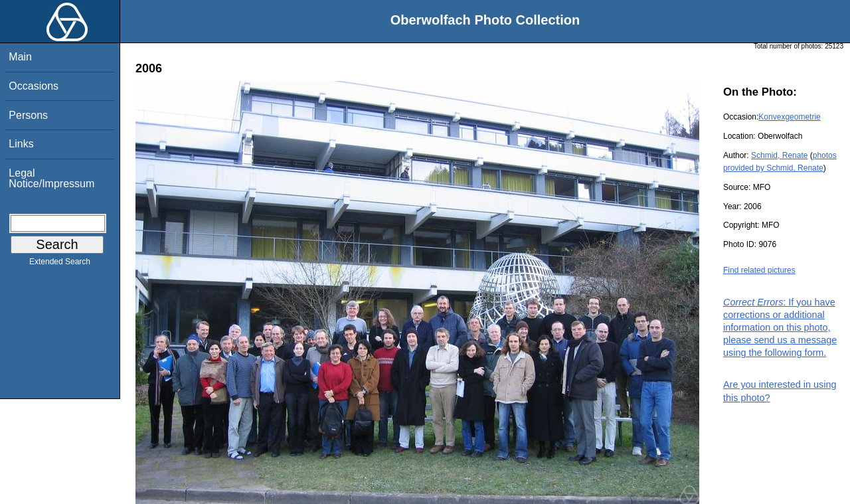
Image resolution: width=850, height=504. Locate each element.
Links (21, 144)
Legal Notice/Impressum (51, 178)
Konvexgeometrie (789, 117)
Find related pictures (759, 270)
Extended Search (60, 264)
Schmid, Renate (779, 155)
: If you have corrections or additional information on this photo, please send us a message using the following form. (780, 328)
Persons (28, 115)
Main (20, 57)
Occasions (34, 86)
